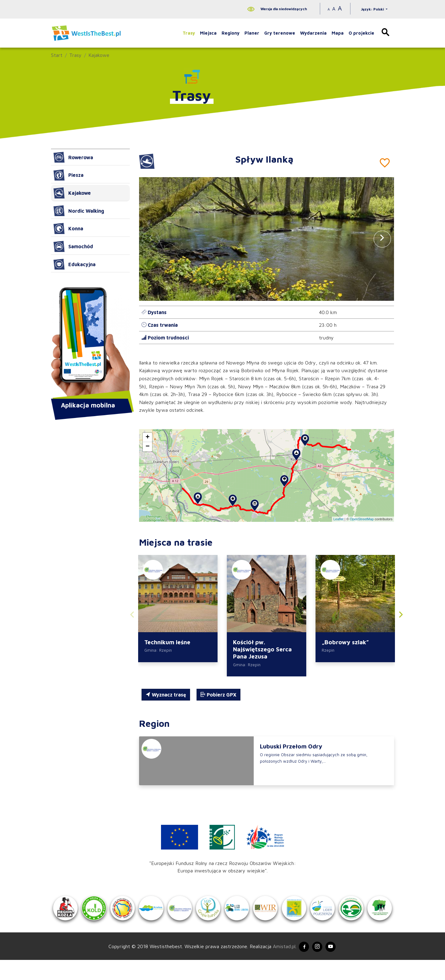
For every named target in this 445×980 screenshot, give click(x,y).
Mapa (338, 33)
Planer (252, 33)
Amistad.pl (280, 965)
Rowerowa (73, 157)
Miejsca (208, 33)
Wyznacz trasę (166, 696)
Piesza (68, 175)
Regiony (231, 33)
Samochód (73, 246)
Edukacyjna (74, 264)
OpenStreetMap (362, 519)
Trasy (189, 33)
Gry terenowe (280, 33)
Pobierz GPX (218, 696)
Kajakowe (99, 55)
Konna (68, 228)
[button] (382, 239)
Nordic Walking (79, 211)
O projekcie (361, 33)
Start (57, 55)
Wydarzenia (313, 33)
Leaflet (339, 519)
